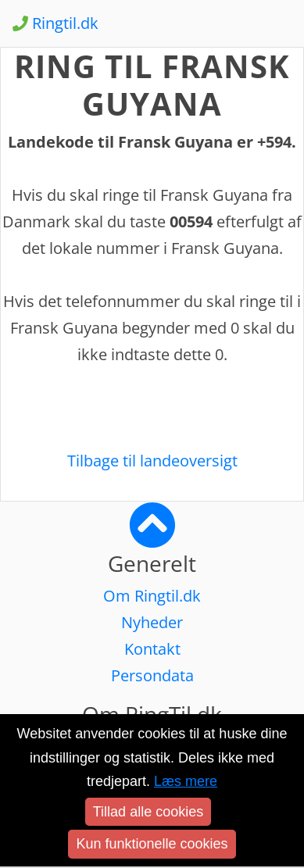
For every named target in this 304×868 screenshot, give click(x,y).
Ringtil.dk (55, 23)
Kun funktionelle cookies (152, 844)
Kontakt (152, 649)
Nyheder (152, 622)
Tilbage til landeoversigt (152, 461)
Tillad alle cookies (148, 812)
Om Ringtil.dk (152, 596)
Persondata (152, 675)
